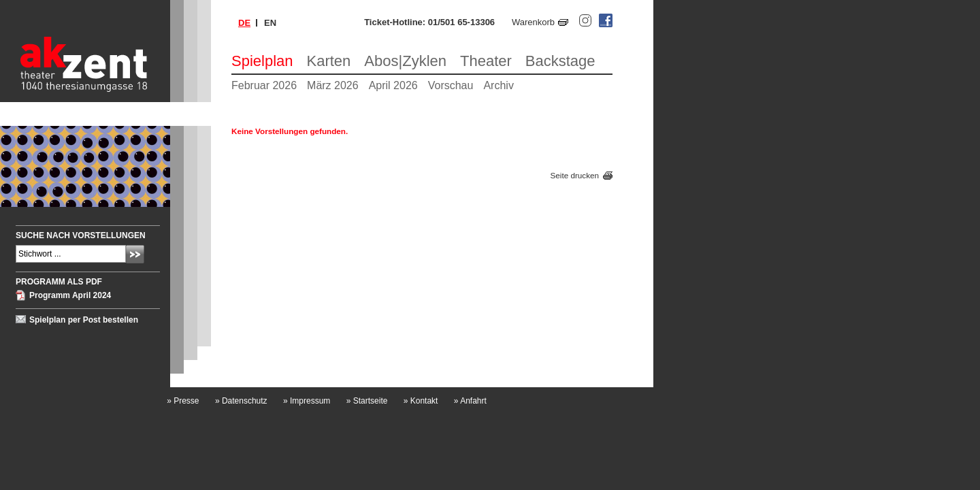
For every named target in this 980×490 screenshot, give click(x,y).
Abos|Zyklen (405, 61)
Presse (183, 401)
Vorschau (451, 85)
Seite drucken (575, 175)
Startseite (367, 401)
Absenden (135, 254)
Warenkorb (533, 22)
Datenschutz (241, 401)
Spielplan (262, 61)
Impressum (307, 401)
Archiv (498, 85)
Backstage (560, 61)
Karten (329, 61)
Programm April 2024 (70, 295)
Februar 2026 (264, 85)
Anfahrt (470, 401)
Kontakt (421, 401)
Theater (486, 61)
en (270, 23)
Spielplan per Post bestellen (84, 320)
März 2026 (333, 85)
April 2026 (393, 85)
